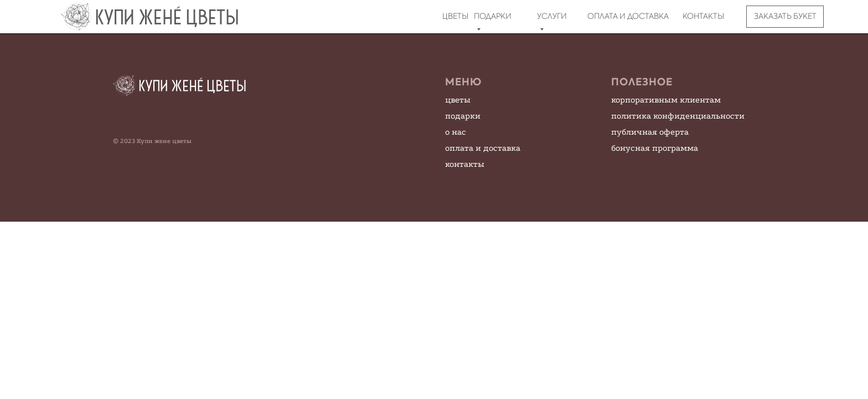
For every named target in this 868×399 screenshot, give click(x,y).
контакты (465, 164)
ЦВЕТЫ (455, 16)
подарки (463, 116)
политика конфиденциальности (678, 116)
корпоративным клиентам (666, 100)
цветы (458, 100)
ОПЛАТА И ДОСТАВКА (628, 16)
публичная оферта (650, 132)
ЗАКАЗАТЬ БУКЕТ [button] (785, 16)
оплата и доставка (483, 148)
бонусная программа (655, 148)
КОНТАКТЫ (703, 16)
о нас (456, 132)
